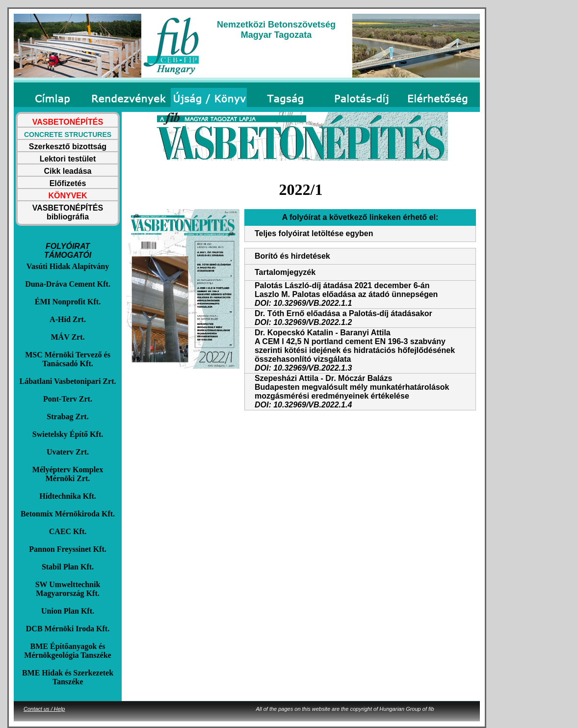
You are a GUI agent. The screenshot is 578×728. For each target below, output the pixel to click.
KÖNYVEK (67, 196)
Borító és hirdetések (292, 256)
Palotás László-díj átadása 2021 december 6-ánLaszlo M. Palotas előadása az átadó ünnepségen (346, 290)
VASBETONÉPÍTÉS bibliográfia (68, 212)
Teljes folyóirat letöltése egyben (314, 233)
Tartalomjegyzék (285, 272)
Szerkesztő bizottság (68, 147)
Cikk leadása (68, 171)
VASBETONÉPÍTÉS (68, 122)
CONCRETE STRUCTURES (68, 135)
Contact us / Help (44, 709)
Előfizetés (68, 183)
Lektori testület (68, 159)
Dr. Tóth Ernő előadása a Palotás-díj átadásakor (343, 313)
